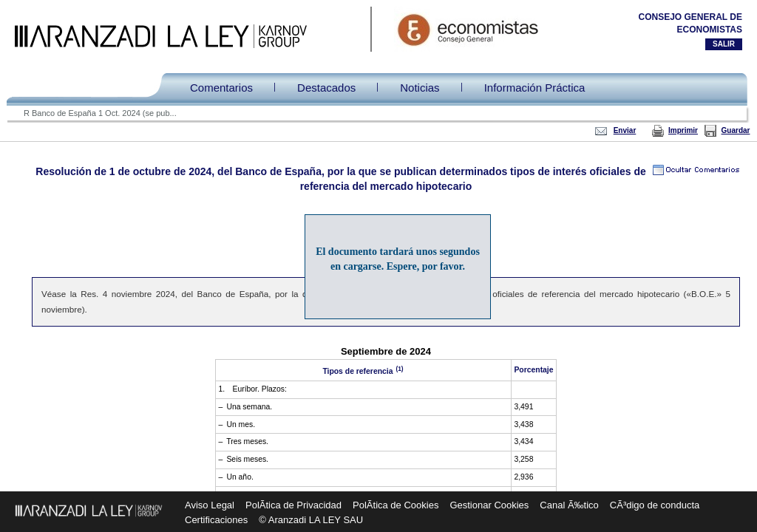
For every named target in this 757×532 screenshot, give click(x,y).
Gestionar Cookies (489, 505)
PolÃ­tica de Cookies (396, 505)
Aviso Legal (210, 505)
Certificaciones (216, 520)
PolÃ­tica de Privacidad (293, 505)
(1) (398, 368)
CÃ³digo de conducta (655, 505)
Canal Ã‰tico (569, 505)
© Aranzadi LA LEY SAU (311, 520)
